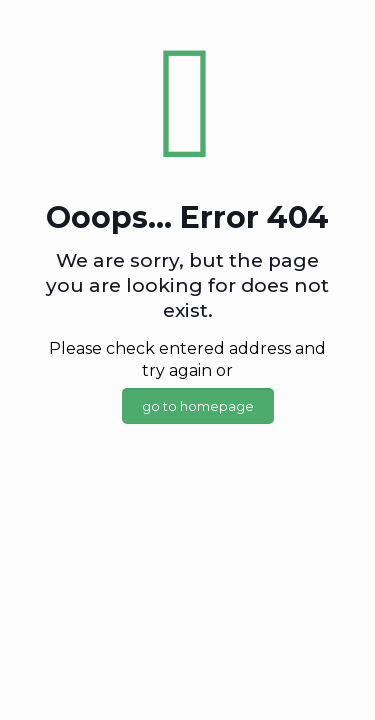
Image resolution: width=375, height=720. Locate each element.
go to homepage (198, 406)
